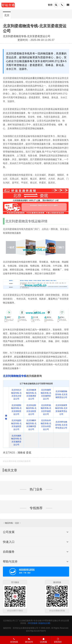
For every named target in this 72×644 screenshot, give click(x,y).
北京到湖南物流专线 (15, 376)
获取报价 (58, 640)
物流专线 (9, 523)
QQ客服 (43, 640)
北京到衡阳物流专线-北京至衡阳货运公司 (61, 394)
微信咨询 (27, 641)
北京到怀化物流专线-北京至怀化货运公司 (61, 425)
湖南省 (21, 453)
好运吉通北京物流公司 (37, 78)
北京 (7, 15)
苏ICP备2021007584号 (36, 631)
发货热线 (14, 640)
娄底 (29, 453)
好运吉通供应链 (22, 357)
